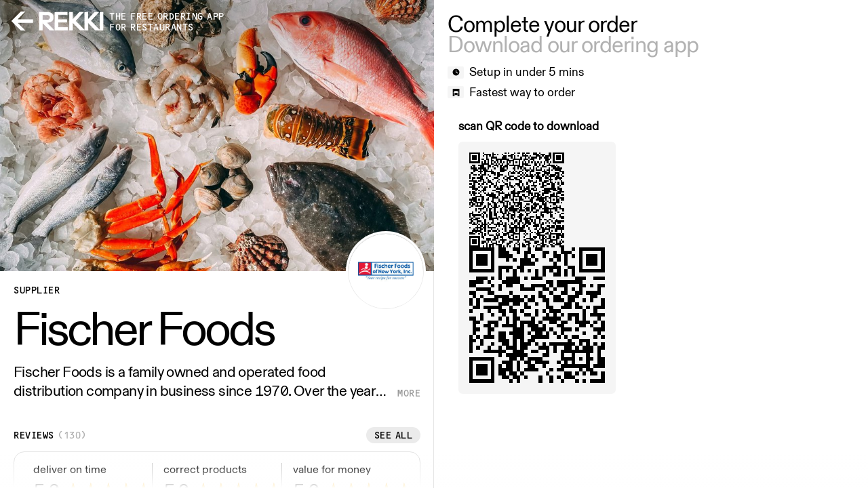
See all (394, 435)
